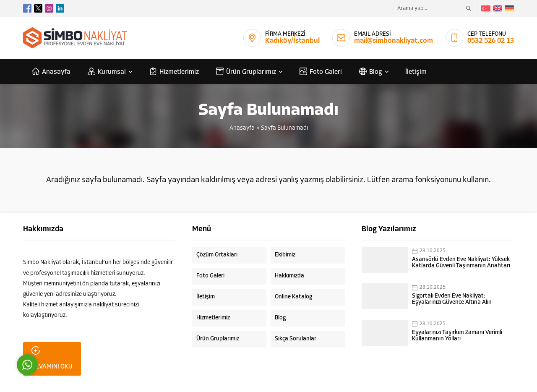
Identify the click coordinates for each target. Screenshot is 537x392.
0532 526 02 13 (491, 41)
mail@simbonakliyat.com (394, 41)
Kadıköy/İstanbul (292, 41)
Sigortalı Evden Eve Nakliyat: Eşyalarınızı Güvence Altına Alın (452, 299)
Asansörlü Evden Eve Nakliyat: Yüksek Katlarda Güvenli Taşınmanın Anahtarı (461, 263)
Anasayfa (242, 128)
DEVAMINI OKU (52, 358)
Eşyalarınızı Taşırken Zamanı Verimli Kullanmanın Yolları (457, 336)
